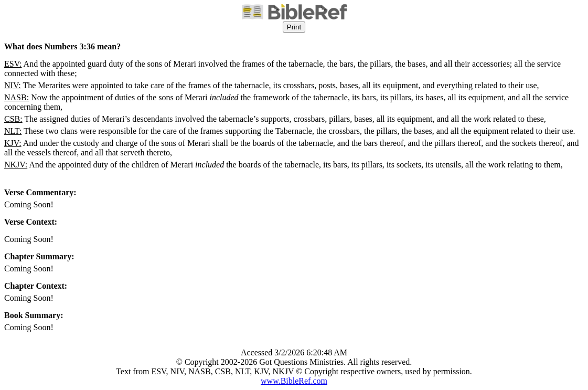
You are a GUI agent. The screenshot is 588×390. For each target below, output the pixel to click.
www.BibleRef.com (294, 381)
